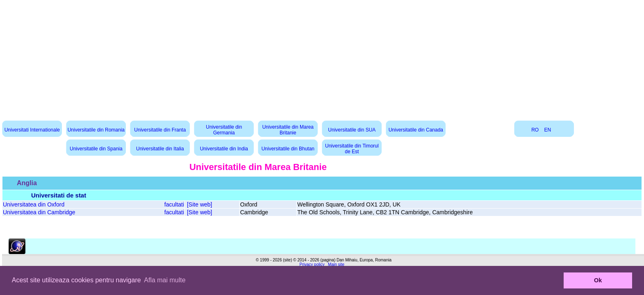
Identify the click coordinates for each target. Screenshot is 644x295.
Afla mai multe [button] (165, 280)
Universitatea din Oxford (34, 204)
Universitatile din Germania (224, 130)
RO (535, 130)
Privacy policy (312, 264)
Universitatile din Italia (160, 149)
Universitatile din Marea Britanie (288, 130)
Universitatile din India (224, 149)
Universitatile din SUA (352, 130)
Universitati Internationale (32, 130)
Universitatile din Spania (96, 149)
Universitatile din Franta (160, 130)
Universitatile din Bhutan (288, 149)
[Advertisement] (322, 57)
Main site (336, 264)
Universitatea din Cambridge (39, 212)
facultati (174, 204)
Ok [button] (598, 280)
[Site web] (199, 204)
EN (548, 130)
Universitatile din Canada (416, 130)
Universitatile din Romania (96, 130)
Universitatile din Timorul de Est (352, 149)
